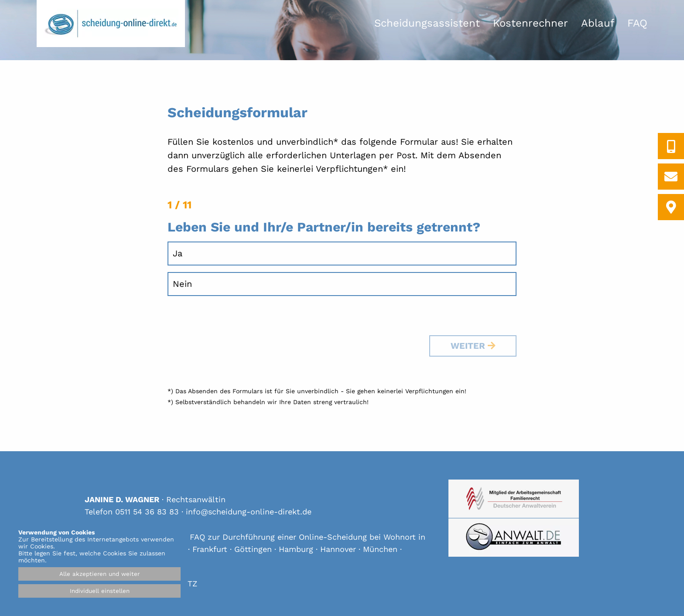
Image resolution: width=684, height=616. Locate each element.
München (380, 549)
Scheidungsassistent (427, 23)
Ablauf (598, 23)
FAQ (637, 23)
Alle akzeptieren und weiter (99, 574)
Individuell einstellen (100, 591)
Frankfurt (210, 549)
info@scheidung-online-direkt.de (249, 512)
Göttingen (253, 549)
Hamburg (296, 549)
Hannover (338, 549)
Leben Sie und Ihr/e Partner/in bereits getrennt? (324, 227)
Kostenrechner (530, 23)
